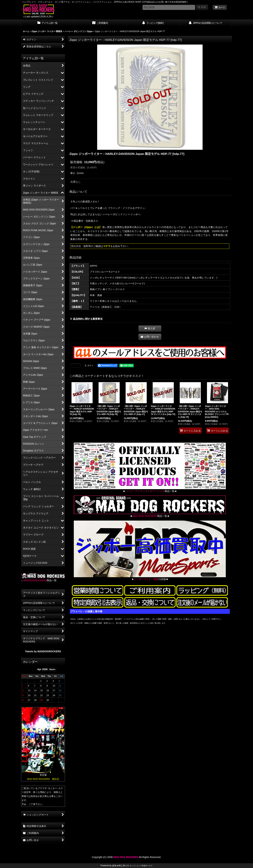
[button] (150, 329)
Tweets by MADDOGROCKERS (43, 651)
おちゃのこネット (121, 866)
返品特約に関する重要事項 (86, 319)
